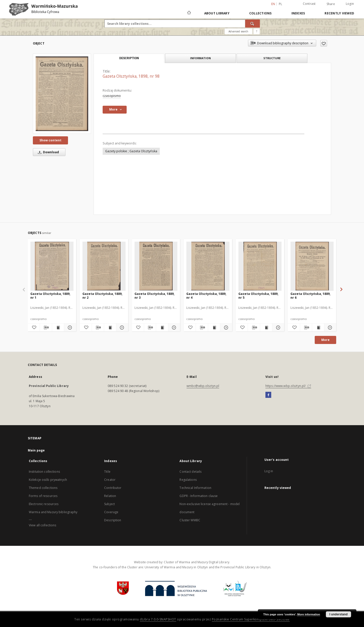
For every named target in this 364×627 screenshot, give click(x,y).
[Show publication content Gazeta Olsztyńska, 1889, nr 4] (214, 328)
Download (48, 152)
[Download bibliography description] (46, 328)
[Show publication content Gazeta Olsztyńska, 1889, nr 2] (110, 328)
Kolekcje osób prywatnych (48, 480)
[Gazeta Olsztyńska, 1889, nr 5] (260, 266)
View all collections (42, 525)
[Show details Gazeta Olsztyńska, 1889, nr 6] (329, 328)
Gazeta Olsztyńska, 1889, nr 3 (154, 296)
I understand (338, 614)
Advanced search (238, 31)
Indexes (298, 13)
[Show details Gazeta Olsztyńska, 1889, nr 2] (121, 328)
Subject (109, 504)
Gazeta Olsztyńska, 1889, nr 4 (206, 296)
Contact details (190, 472)
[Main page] (189, 13)
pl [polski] (281, 4)
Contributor (113, 488)
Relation (110, 496)
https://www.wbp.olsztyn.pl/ (288, 386)
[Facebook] (268, 395)
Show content (50, 140)
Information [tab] (200, 58)
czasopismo (112, 96)
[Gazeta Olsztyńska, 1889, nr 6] (312, 266)
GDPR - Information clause (199, 496)
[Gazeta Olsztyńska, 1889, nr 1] (52, 266)
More (325, 340)
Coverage (111, 512)
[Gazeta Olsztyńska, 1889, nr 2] (104, 266)
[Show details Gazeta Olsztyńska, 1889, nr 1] (69, 328)
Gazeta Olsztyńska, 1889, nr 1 (50, 296)
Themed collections (43, 488)
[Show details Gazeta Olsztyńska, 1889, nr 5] (277, 328)
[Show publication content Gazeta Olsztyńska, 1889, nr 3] (162, 328)
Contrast (309, 4)
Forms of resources (43, 496)
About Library (217, 13)
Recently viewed (339, 13)
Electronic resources (44, 504)
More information (309, 614)
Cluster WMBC (190, 520)
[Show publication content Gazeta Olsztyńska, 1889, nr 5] (266, 328)
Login (350, 4)
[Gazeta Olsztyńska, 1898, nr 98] (62, 94)
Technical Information (195, 488)
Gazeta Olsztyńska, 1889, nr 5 (258, 296)
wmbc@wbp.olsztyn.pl (203, 386)
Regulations (188, 480)
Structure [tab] (272, 58)
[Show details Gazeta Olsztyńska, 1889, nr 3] (174, 328)
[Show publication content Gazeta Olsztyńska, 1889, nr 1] (58, 328)
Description (113, 520)
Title (107, 472)
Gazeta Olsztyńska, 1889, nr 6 (310, 296)
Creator (110, 480)
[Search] (253, 24)
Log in (269, 471)
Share (331, 4)
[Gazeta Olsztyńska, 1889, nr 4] (208, 266)
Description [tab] (129, 58)
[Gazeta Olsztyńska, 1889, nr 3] (156, 266)
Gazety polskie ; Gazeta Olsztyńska (131, 151)
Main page (36, 450)
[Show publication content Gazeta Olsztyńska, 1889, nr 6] (318, 328)
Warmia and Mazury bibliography (53, 512)
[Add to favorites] (324, 43)
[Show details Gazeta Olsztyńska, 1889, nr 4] (225, 328)
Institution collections (44, 472)
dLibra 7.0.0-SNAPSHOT (158, 619)
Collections (260, 13)
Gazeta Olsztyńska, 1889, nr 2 (102, 296)
